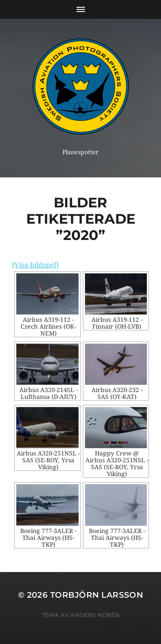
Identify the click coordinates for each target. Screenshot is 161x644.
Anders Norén (95, 615)
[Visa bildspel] (35, 265)
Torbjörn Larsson (97, 595)
